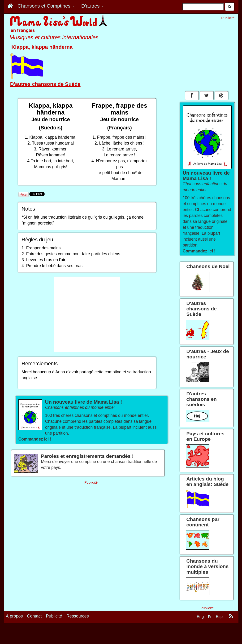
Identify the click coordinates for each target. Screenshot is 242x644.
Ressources (78, 616)
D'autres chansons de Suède (45, 84)
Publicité (54, 616)
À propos (14, 616)
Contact (35, 616)
